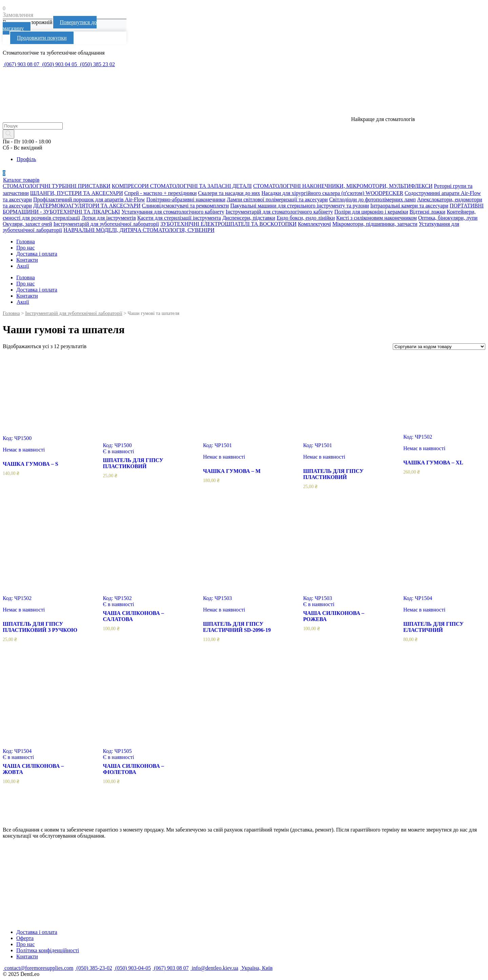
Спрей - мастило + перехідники (161, 193)
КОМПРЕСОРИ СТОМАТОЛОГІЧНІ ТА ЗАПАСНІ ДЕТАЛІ (182, 186)
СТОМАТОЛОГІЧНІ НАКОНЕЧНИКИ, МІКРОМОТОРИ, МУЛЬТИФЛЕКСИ (343, 186)
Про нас (25, 248)
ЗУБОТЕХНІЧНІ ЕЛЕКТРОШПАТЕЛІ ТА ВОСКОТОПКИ (228, 224)
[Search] (8, 134)
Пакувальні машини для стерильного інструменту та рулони (299, 206)
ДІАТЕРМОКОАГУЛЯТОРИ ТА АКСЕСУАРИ (87, 206)
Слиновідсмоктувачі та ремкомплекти (186, 206)
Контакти (27, 260)
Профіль (26, 159)
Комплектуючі (314, 224)
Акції (23, 266)
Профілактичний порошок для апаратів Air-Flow (89, 199)
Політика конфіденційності (48, 950)
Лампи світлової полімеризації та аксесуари (277, 199)
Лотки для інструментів (109, 218)
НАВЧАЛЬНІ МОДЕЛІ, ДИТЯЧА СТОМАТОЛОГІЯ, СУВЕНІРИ (139, 230)
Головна (26, 242)
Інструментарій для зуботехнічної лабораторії (106, 224)
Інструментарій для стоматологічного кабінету (279, 212)
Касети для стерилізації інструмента (179, 218)
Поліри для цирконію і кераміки (371, 212)
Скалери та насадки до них (229, 193)
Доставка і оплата (37, 254)
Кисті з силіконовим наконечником (377, 218)
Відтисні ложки (427, 212)
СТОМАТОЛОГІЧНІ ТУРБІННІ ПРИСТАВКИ (57, 186)
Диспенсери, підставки (249, 218)
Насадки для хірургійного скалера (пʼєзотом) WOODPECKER (332, 193)
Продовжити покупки (42, 38)
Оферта (25, 938)
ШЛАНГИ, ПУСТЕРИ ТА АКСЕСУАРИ (77, 193)
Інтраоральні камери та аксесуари (409, 206)
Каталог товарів (21, 180)
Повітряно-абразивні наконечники (186, 199)
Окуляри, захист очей (27, 224)
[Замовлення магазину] (439, 347)
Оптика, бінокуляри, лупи (448, 218)
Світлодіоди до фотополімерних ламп (372, 199)
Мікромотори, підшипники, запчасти (375, 224)
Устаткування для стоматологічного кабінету (173, 212)
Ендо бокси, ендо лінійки (306, 218)
